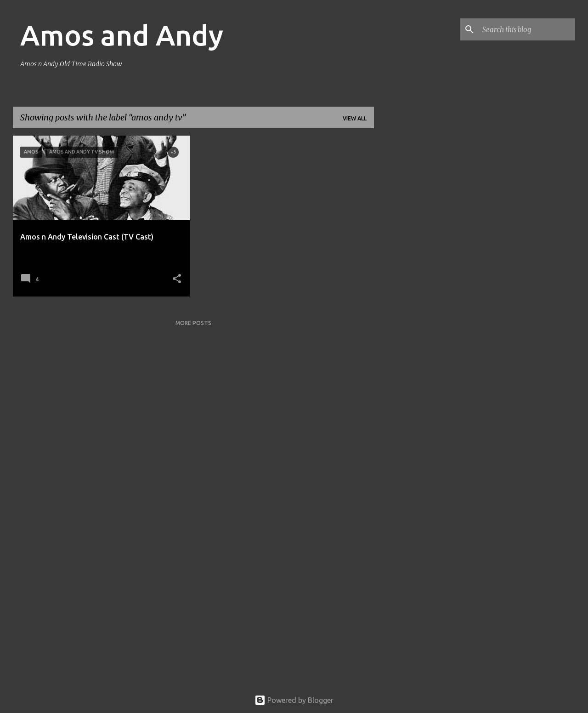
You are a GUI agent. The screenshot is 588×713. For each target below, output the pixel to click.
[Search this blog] (527, 29)
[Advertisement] (410, 274)
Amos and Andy (122, 35)
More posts (193, 323)
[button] (177, 279)
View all (355, 118)
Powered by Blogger (294, 700)
